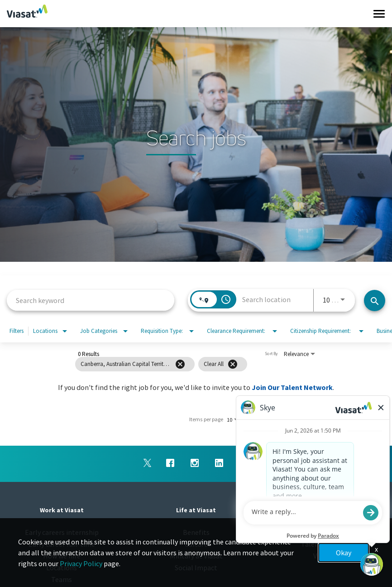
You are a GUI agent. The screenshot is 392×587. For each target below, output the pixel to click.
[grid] (179, 364)
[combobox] (91, 300)
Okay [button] (344, 553)
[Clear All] (233, 364)
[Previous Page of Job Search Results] (303, 419)
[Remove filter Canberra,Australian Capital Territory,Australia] (180, 364)
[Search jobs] (375, 301)
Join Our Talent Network (292, 387)
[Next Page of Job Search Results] (321, 419)
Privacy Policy (81, 563)
